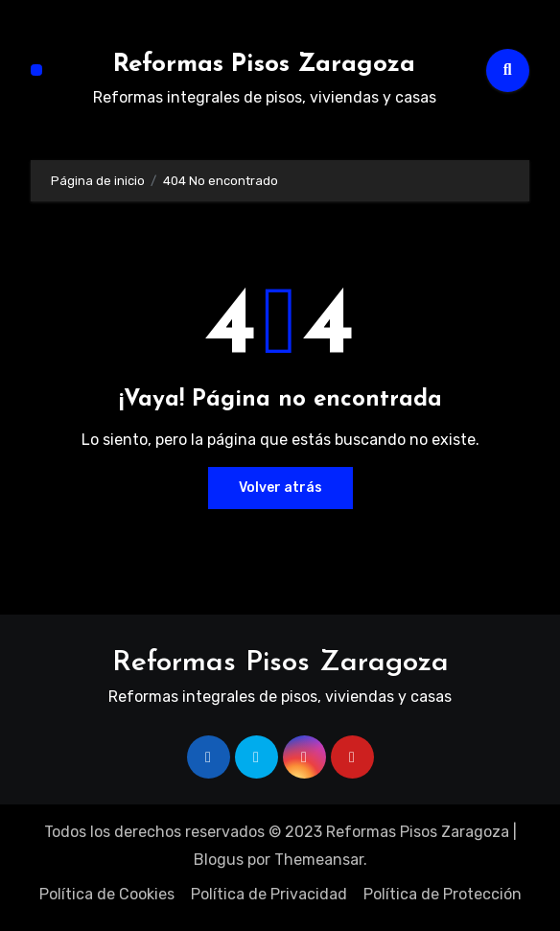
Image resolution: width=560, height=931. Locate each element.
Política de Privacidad (269, 894)
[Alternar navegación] (36, 70)
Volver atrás (280, 488)
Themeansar (319, 860)
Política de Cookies (107, 894)
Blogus (219, 860)
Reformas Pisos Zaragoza (264, 65)
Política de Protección (443, 894)
